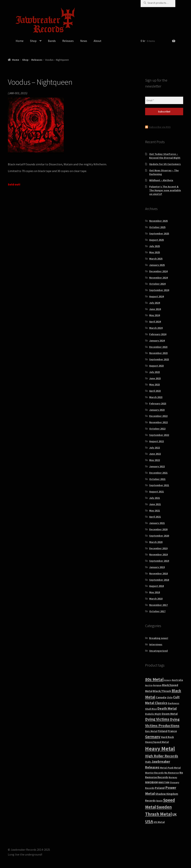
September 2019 (159, 561)
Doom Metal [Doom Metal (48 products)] (170, 714)
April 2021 (155, 517)
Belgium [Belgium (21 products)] (157, 685)
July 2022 (155, 448)
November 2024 (158, 278)
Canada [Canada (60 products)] (161, 697)
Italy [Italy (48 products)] (148, 762)
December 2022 (158, 416)
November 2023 (158, 353)
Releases (68, 41)
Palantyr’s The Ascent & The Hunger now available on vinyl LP (165, 190)
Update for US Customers (165, 164)
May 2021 (155, 511)
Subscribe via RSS (160, 127)
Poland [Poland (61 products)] (160, 788)
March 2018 (156, 599)
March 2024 (156, 328)
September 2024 (159, 290)
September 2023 (159, 359)
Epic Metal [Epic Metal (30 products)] (151, 731)
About (98, 41)
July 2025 (155, 246)
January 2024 (157, 341)
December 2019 (158, 548)
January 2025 (157, 265)
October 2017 (157, 611)
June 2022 (155, 454)
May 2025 (155, 252)
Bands (52, 41)
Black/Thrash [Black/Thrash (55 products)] (162, 691)
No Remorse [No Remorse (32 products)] (172, 773)
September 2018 (159, 580)
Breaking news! (159, 638)
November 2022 (158, 422)
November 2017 (158, 605)
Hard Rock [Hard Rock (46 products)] (167, 737)
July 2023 (155, 372)
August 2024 (156, 296)
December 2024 (158, 271)
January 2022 (157, 466)
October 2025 (157, 227)
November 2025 (158, 221)
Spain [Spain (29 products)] (159, 801)
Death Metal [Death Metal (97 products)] (167, 709)
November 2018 (158, 573)
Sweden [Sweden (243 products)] (164, 807)
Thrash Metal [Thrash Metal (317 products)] (158, 814)
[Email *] (164, 100)
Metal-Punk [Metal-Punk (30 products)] (167, 768)
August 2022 (156, 441)
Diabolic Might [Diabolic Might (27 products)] (153, 714)
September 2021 (159, 485)
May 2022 (155, 460)
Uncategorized (158, 651)
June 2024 (155, 309)
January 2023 (157, 410)
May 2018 (155, 592)
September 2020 (159, 536)
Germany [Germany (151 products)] (153, 737)
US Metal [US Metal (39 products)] (159, 822)
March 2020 (156, 542)
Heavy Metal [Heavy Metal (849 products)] (160, 749)
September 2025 (159, 233)
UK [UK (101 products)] (174, 814)
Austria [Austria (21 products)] (149, 685)
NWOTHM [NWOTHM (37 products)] (164, 782)
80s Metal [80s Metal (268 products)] (154, 679)
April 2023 (155, 391)
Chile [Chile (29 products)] (170, 698)
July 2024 (155, 303)
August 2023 (156, 366)
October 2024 (157, 284)
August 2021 (156, 492)
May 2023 (155, 384)
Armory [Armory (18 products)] (168, 680)
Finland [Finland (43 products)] (163, 731)
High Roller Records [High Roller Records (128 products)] (162, 756)
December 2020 (158, 529)
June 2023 (155, 378)
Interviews (156, 644)
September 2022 (159, 435)
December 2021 (158, 473)
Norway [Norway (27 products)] (173, 777)
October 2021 (157, 479)
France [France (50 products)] (172, 731)
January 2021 (157, 523)
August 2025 (156, 240)
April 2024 (155, 322)
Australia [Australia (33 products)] (177, 680)
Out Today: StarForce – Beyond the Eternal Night (165, 156)
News (84, 41)
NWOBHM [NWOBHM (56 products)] (151, 782)
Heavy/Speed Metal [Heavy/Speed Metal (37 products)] (157, 742)
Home (20, 41)
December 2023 (158, 347)
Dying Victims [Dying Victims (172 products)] (157, 719)
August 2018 (156, 586)
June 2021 (155, 504)
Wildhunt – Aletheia (161, 180)
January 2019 (157, 567)
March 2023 (156, 397)
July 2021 (155, 498)
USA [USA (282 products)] (149, 821)
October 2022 (157, 429)
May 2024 (155, 315)
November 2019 (158, 554)
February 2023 (158, 403)
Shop (33, 41)
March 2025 (156, 259)
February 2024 (158, 334)
